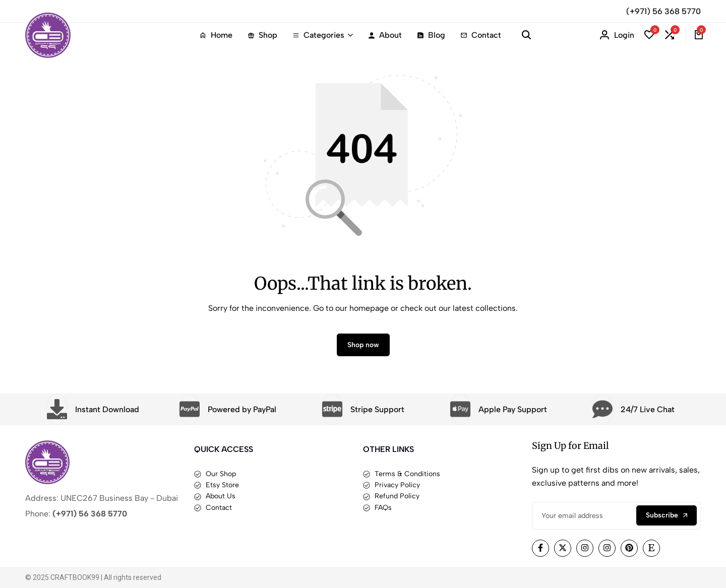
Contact (481, 35)
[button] (649, 35)
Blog (431, 35)
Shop (262, 35)
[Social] (540, 548)
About (385, 35)
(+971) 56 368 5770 (663, 11)
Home (216, 35)
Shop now (363, 345)
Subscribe (667, 515)
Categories (318, 35)
